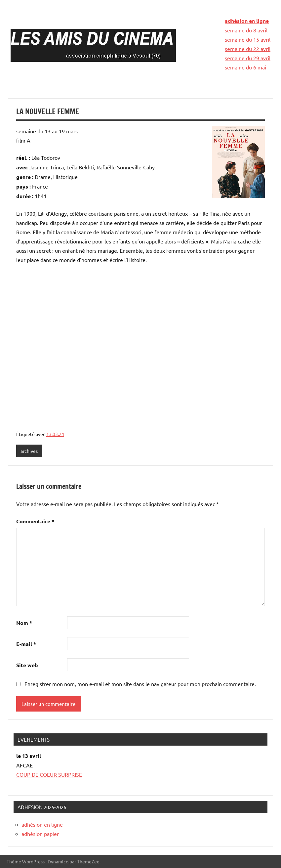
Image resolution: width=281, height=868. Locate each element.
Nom (24, 623)
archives (29, 451)
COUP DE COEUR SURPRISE (49, 774)
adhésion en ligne (247, 21)
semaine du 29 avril (248, 58)
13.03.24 (55, 434)
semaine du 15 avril (248, 39)
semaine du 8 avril (246, 30)
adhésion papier (40, 834)
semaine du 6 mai (245, 67)
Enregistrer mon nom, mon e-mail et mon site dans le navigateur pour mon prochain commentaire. (140, 684)
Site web (27, 665)
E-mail (26, 644)
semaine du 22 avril (248, 49)
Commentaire (35, 521)
